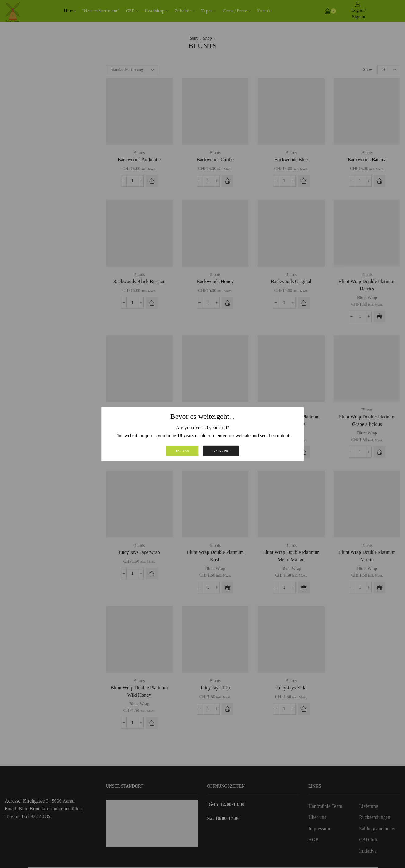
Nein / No (221, 450)
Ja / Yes (182, 450)
